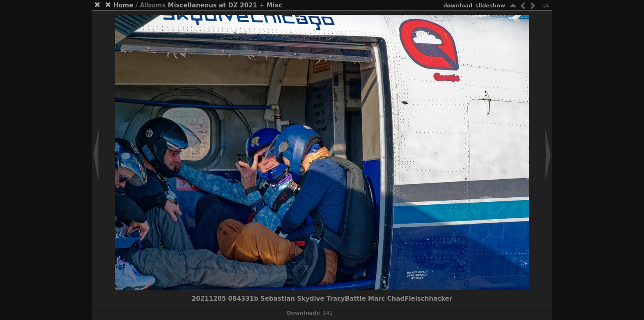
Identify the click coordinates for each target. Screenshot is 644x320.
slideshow (490, 6)
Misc (274, 5)
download (458, 6)
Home (123, 5)
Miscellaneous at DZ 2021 (213, 5)
